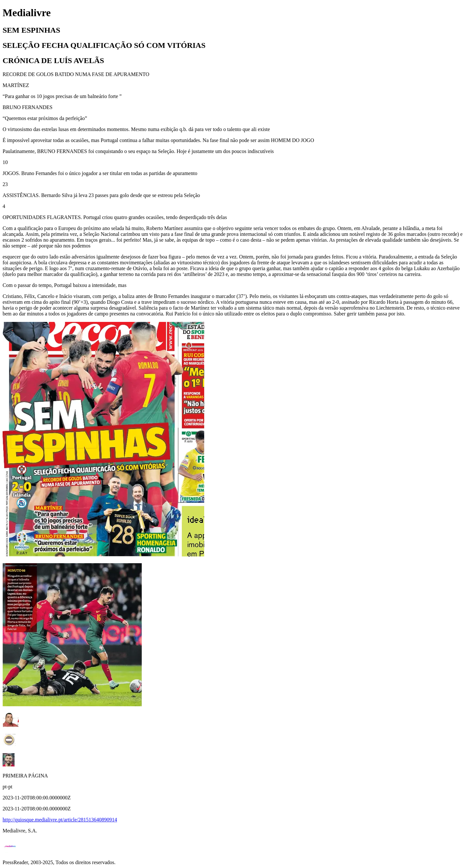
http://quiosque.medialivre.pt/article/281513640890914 (60, 820)
